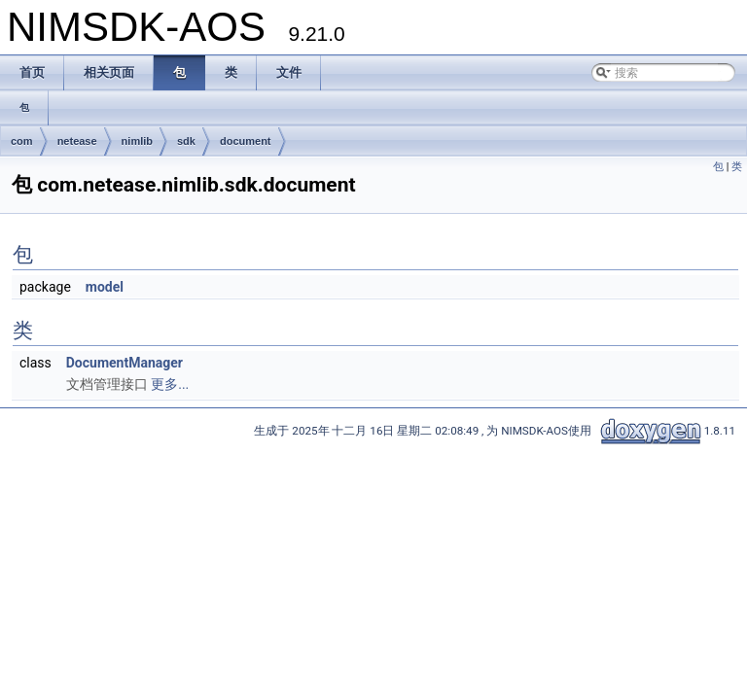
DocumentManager (124, 363)
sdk (186, 141)
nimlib (137, 141)
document (246, 141)
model (105, 287)
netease (77, 141)
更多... (170, 384)
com (22, 141)
